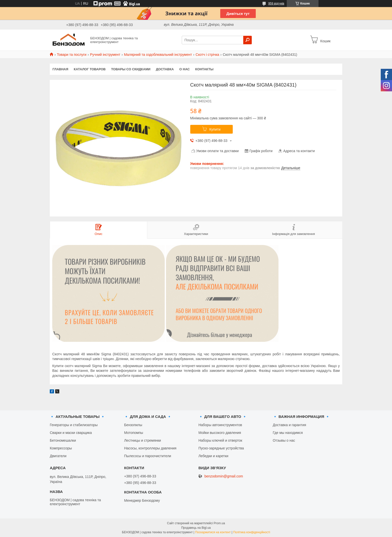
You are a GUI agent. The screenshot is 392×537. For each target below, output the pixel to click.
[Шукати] (247, 40)
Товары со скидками (131, 69)
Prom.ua (219, 523)
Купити (215, 129)
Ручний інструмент (105, 55)
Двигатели (58, 456)
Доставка (165, 69)
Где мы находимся (288, 433)
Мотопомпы (133, 433)
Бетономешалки (63, 440)
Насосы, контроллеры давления (150, 448)
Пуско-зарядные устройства (221, 448)
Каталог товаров (90, 69)
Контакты (204, 69)
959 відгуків (276, 4)
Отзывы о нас (284, 440)
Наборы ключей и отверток (220, 440)
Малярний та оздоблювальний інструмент (158, 55)
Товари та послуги (71, 55)
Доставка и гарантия (289, 425)
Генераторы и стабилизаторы (74, 425)
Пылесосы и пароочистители (147, 456)
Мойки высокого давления (220, 433)
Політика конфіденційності (252, 532)
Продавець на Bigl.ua (196, 528)
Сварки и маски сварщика (71, 433)
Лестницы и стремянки (142, 440)
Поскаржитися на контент (213, 532)
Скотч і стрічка (207, 55)
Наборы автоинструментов (220, 425)
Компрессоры (61, 448)
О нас (184, 69)
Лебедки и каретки (213, 456)
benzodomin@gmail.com (224, 476)
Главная (60, 69)
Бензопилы (133, 425)
